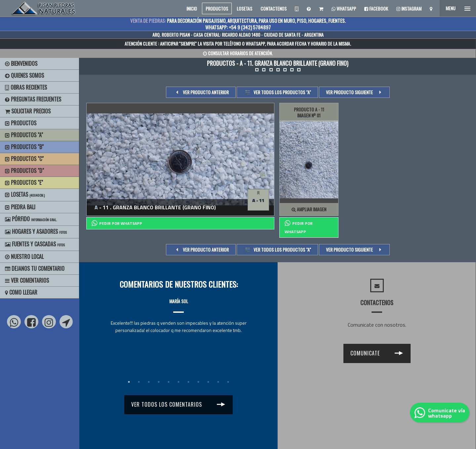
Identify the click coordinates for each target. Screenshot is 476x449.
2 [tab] (139, 382)
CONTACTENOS (274, 8)
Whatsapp (344, 8)
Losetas (25, 194)
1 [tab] (129, 382)
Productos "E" (24, 183)
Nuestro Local (24, 257)
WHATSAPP (255, 43)
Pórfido (31, 219)
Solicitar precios (28, 111)
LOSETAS (244, 8)
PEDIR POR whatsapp (117, 223)
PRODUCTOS (217, 8)
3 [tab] (149, 382)
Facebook (376, 8)
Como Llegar (21, 292)
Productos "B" (24, 147)
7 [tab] (188, 382)
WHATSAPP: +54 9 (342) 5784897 (238, 27)
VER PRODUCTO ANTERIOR (206, 92)
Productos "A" (24, 135)
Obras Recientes (26, 87)
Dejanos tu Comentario (35, 268)
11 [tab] (228, 382)
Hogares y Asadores (36, 231)
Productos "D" (24, 171)
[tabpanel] (178, 310)
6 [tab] (178, 382)
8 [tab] (198, 382)
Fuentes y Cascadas (35, 244)
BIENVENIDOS (21, 63)
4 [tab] (159, 382)
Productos (21, 123)
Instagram (409, 8)
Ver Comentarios (27, 280)
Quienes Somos (24, 75)
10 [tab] (218, 382)
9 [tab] (208, 382)
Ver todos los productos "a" (282, 92)
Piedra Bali (20, 207)
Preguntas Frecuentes (33, 99)
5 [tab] (169, 382)
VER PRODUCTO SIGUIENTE (349, 92)
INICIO (192, 8)
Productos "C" (24, 159)
